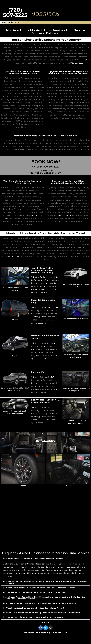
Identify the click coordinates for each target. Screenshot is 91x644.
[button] (45, 559)
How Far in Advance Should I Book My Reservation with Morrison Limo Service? (43, 613)
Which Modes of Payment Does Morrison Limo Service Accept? (35, 617)
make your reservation (12, 257)
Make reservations (65, 215)
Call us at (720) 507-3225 (45, 167)
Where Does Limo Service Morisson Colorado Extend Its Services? (36, 592)
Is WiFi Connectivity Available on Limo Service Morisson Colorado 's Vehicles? (42, 603)
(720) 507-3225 (76, 63)
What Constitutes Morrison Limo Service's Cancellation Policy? (35, 608)
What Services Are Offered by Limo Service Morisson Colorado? (35, 559)
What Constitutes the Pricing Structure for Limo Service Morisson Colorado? (41, 588)
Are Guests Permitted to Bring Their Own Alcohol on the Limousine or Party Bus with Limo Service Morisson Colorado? (45, 598)
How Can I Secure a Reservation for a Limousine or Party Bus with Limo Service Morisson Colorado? (47, 582)
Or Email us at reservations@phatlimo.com (46, 172)
